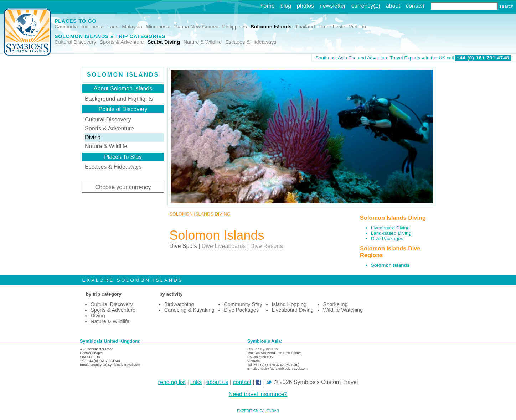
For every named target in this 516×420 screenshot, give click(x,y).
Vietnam (358, 27)
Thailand (305, 27)
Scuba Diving (164, 42)
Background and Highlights (119, 99)
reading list (172, 382)
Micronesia (158, 27)
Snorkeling (335, 304)
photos (305, 6)
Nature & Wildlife (203, 42)
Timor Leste (332, 27)
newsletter (333, 6)
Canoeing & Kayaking (189, 310)
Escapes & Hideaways (251, 42)
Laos (113, 27)
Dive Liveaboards (224, 246)
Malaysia (132, 27)
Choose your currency (123, 187)
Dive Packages (387, 238)
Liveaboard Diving (390, 228)
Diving (93, 137)
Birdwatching (179, 304)
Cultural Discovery (75, 42)
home (268, 6)
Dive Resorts (267, 246)
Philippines (234, 27)
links (196, 382)
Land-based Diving (391, 233)
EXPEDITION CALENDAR (258, 411)
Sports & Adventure (122, 42)
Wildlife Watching (343, 310)
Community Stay (243, 304)
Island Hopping (289, 304)
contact (415, 6)
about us (217, 382)
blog (286, 6)
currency (362, 6)
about (393, 6)
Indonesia (93, 27)
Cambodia (66, 27)
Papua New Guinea (197, 27)
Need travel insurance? (258, 394)
